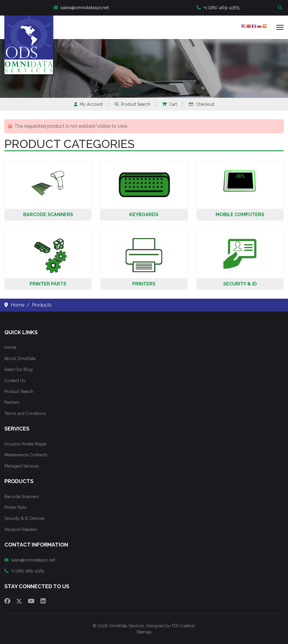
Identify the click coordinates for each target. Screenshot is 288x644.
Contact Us (15, 381)
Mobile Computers (240, 215)
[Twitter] (19, 601)
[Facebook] (7, 601)
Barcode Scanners (48, 215)
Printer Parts (48, 284)
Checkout (201, 104)
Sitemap (144, 632)
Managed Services (22, 466)
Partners (12, 402)
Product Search (132, 104)
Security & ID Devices (25, 518)
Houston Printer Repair (26, 444)
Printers (144, 284)
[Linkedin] (43, 601)
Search (281, 8)
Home (10, 347)
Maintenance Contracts (26, 455)
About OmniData (20, 359)
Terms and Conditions (25, 413)
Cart (170, 104)
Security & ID (240, 284)
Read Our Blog (18, 369)
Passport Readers (21, 529)
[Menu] (280, 27)
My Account (88, 104)
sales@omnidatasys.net (81, 8)
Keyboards (144, 215)
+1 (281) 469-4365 (218, 8)
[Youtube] (31, 601)
